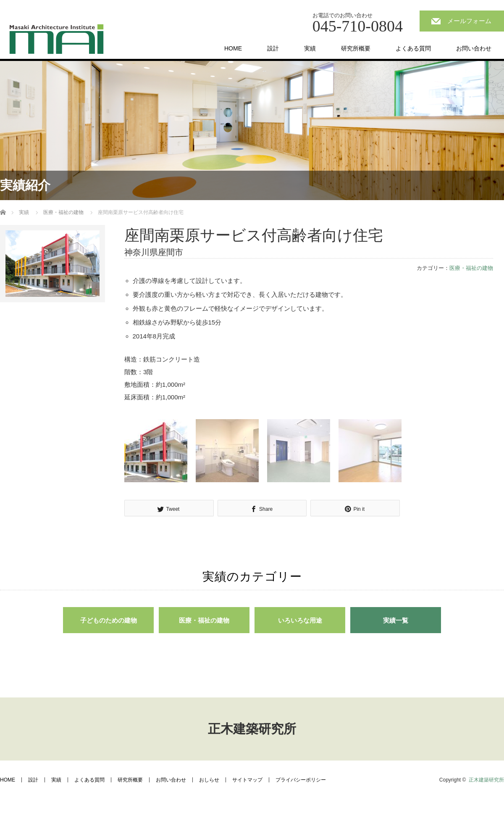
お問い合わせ (474, 48)
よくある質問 (413, 48)
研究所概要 (356, 48)
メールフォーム (469, 21)
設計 (273, 48)
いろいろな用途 (300, 620)
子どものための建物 (109, 620)
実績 (310, 48)
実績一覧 (396, 620)
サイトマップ (247, 780)
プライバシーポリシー (301, 780)
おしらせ (209, 780)
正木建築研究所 (252, 729)
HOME (233, 48)
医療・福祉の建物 (63, 212)
